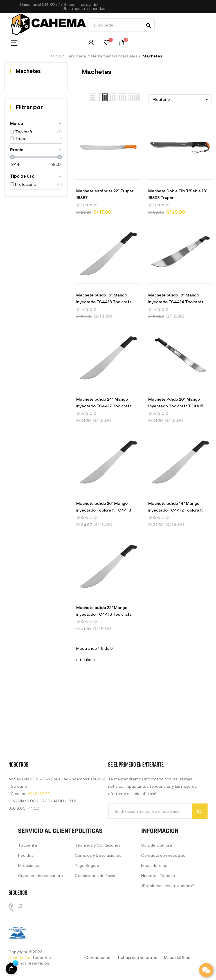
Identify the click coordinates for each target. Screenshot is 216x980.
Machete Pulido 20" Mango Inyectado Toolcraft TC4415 (176, 402)
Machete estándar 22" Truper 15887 (105, 194)
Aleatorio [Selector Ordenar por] (181, 99)
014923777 (52, 5)
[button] (84, 9)
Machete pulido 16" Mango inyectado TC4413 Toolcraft (104, 298)
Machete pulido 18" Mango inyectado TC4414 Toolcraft (176, 298)
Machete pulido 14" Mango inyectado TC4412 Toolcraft (175, 507)
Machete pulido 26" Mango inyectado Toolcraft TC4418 (104, 507)
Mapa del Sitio (177, 957)
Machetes (28, 71)
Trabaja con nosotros (137, 957)
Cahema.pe (19, 957)
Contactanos (98, 957)
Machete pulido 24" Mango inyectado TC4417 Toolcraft (104, 402)
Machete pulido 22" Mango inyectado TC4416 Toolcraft (104, 611)
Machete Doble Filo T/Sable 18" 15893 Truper (178, 194)
